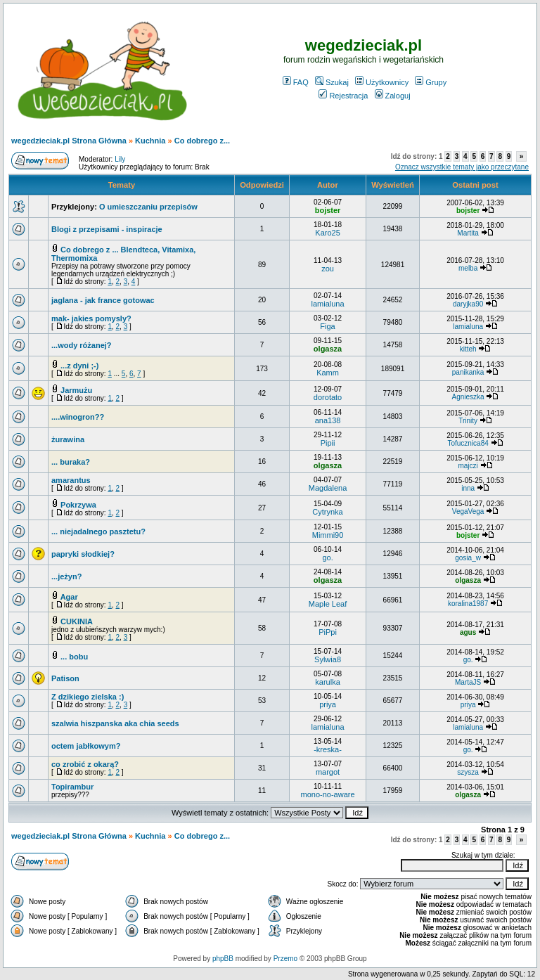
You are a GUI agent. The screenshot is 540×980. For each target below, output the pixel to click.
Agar (69, 597)
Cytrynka (327, 512)
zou (328, 269)
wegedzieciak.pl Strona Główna (69, 141)
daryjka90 (468, 304)
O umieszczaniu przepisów (148, 207)
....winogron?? (78, 417)
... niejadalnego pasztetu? (98, 531)
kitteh (468, 349)
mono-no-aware (328, 794)
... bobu (74, 657)
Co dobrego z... (202, 141)
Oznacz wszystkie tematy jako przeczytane (462, 167)
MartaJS (468, 682)
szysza (468, 772)
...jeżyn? (66, 576)
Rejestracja (343, 96)
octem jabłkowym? (86, 746)
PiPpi (328, 632)
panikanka (468, 372)
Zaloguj (393, 96)
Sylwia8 (328, 659)
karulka (327, 682)
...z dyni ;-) (79, 366)
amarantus (71, 480)
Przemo (285, 959)
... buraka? (71, 462)
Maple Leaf (328, 604)
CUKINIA (77, 621)
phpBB (223, 959)
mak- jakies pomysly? (91, 318)
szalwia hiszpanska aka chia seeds (115, 723)
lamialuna (328, 304)
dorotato (328, 397)
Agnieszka (468, 397)
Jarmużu (76, 390)
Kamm (328, 373)
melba (468, 268)
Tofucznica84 (468, 443)
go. (327, 557)
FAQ (296, 82)
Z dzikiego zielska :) (88, 697)
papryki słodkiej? (83, 554)
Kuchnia (150, 141)
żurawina (68, 439)
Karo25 (327, 233)
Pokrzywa (78, 505)
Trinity (468, 421)
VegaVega (468, 511)
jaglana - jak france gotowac (103, 300)
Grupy (431, 82)
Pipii (328, 443)
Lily (120, 159)
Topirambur (72, 787)
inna (468, 488)
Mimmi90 (328, 535)
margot (328, 772)
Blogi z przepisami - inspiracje (107, 229)
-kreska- (328, 749)
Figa (327, 326)
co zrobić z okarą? (85, 764)
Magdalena (328, 488)
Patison (65, 678)
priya (328, 704)
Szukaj (332, 82)
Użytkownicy (382, 82)
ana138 (328, 420)
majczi (468, 466)
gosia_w (468, 558)
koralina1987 (468, 604)
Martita (468, 233)
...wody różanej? (82, 345)
